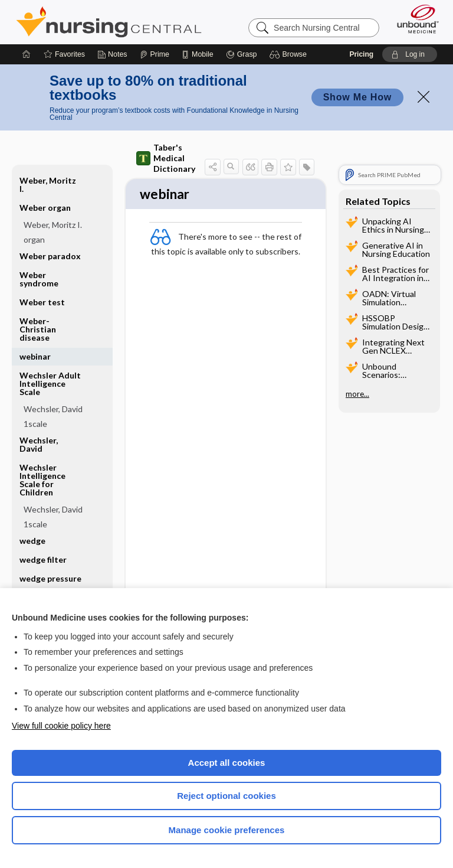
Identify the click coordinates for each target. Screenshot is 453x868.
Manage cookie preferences (227, 830)
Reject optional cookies (226, 796)
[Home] (27, 54)
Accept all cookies (227, 763)
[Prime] (155, 54)
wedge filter (43, 559)
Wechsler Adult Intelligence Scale (50, 384)
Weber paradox (50, 256)
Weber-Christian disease (38, 329)
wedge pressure (50, 578)
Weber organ (45, 208)
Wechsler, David (53, 409)
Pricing (361, 54)
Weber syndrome (39, 279)
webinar (35, 356)
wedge (32, 541)
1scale (35, 424)
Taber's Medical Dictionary (166, 158)
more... (357, 394)
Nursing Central (109, 22)
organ (34, 239)
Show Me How (357, 97)
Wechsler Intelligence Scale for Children (42, 480)
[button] (290, 54)
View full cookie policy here (61, 726)
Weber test (42, 302)
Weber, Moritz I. (48, 185)
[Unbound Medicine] (414, 19)
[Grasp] (242, 54)
